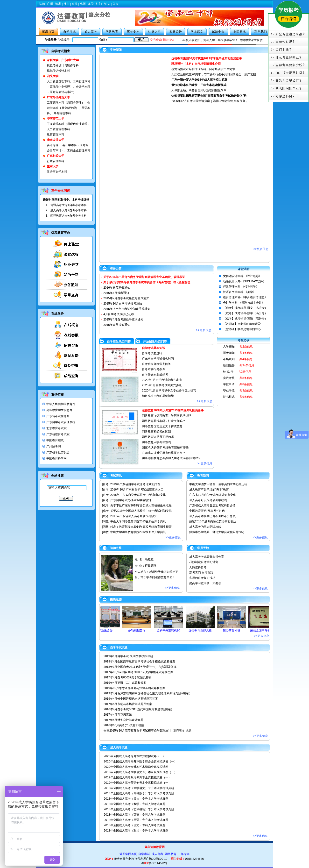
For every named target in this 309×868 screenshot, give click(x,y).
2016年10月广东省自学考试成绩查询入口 (137, 490)
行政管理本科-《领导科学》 (241, 287)
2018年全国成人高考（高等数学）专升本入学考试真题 (139, 793)
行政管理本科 (56, 161)
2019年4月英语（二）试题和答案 (125, 683)
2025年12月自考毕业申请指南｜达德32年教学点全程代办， (210, 101)
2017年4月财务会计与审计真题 (123, 720)
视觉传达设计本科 (58, 71)
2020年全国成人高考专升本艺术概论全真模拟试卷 (136, 767)
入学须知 (229, 347)
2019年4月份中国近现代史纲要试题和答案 (131, 699)
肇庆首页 (48, 32)
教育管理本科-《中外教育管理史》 (245, 297)
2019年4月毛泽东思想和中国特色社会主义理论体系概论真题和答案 (147, 693)
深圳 (58, 4)
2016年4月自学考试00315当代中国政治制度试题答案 (138, 709)
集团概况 (239, 32)
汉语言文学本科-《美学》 (239, 292)
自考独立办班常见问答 (156, 364)
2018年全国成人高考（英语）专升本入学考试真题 (136, 820)
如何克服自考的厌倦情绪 (158, 396)
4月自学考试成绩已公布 (119, 314)
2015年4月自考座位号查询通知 (123, 320)
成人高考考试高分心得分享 (207, 557)
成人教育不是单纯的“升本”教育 (209, 490)
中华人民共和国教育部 (61, 404)
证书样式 (229, 397)
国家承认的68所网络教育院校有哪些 (165, 448)
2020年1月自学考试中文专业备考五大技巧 (169, 391)
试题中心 (218, 32)
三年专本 (133, 32)
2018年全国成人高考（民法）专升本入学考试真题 (136, 799)
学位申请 (229, 384)
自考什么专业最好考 (155, 375)
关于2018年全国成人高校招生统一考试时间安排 (141, 511)
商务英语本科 (62, 113)
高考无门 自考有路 (201, 573)
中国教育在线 (55, 440)
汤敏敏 (149, 559)
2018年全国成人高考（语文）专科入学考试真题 (135, 825)
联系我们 (261, 32)
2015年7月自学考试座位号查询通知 (126, 298)
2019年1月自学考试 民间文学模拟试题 (128, 656)
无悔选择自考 (198, 567)
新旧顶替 (229, 365)
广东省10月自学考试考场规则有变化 (213, 495)
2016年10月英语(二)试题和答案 (124, 725)
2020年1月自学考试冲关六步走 (162, 385)
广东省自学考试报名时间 (158, 359)
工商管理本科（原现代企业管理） (69, 124)
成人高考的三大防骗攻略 (205, 527)
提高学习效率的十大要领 (205, 583)
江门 (99, 4)
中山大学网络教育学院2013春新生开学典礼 (138, 521)
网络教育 (112, 32)
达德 (42, 4)
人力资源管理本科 (58, 81)
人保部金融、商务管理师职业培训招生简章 (199, 90)
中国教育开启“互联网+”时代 (207, 511)
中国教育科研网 (56, 458)
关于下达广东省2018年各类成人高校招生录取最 (141, 505)
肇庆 (115, 4)
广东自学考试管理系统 (61, 422)
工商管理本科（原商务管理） (66, 103)
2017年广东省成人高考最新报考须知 (134, 516)
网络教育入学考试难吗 (156, 442)
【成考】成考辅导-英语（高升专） (245, 319)
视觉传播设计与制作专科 (63, 65)
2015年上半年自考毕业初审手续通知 (127, 309)
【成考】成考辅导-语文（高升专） (245, 308)
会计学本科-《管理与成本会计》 (244, 303)
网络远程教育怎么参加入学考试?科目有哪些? (171, 458)
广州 (50, 4)
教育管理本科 (56, 135)
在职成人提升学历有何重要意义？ (164, 453)
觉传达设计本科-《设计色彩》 (242, 276)
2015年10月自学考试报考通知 (123, 304)
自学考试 (70, 32)
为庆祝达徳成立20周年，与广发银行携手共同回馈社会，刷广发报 (214, 74)
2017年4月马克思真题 (118, 715)
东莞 (91, 4)
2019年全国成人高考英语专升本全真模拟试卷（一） (137, 783)
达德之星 (154, 32)
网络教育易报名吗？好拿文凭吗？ (164, 421)
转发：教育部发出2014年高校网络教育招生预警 (141, 527)
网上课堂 (197, 32)
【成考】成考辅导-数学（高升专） (245, 313)
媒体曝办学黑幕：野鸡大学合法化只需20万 (217, 532)
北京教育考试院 (56, 428)
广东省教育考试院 (58, 434)
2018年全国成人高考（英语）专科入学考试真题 (135, 815)
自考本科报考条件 (154, 369)
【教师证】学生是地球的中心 (242, 329)
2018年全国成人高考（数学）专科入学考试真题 (135, 804)
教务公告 (176, 32)
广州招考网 (54, 446)
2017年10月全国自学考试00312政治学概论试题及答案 (138, 672)
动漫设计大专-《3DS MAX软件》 (244, 281)
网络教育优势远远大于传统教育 (162, 426)
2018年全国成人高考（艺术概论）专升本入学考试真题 (139, 809)
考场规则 (229, 359)
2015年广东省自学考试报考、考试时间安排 (138, 495)
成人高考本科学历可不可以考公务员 (212, 516)
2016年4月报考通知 (116, 293)
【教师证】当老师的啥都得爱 (242, 324)
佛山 (66, 4)
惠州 (83, 4)
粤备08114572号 (154, 863)
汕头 (107, 4)
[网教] (106, 521)
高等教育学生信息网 (59, 410)
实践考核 (229, 378)
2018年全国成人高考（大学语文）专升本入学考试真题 (139, 788)
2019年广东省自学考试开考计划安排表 (135, 484)
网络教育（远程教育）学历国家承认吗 (167, 416)
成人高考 (91, 32)
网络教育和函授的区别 (156, 432)
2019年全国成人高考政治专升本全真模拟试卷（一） (137, 777)
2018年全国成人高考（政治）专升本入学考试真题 (136, 831)
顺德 (75, 4)
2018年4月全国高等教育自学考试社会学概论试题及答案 (139, 662)
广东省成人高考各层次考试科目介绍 (212, 505)
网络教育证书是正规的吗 (158, 437)
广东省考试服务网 (58, 416)
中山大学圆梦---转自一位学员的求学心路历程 (218, 484)
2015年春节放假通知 (117, 325)
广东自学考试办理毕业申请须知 (131, 500)
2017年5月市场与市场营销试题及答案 (128, 704)
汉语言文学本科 (57, 172)
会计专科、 (54, 145)
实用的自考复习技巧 (202, 578)
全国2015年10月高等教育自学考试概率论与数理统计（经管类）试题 (147, 731)
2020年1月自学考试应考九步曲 (162, 380)
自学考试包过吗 (152, 353)
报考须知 (229, 353)
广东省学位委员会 (58, 452)
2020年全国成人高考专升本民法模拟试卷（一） (135, 756)
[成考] (106, 505)
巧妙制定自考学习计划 (204, 562)
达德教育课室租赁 (255, 40)
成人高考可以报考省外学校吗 (208, 500)
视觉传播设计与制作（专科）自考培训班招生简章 (203, 69)
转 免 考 (228, 372)
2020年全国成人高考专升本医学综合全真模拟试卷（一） (140, 761)
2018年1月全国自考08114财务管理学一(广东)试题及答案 (140, 667)
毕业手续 (229, 391)
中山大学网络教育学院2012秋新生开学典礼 (138, 532)
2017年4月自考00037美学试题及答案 (128, 677)
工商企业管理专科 (79, 150)
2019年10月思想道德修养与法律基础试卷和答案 (134, 688)
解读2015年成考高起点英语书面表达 (213, 521)
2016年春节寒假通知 (117, 288)
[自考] (106, 484)
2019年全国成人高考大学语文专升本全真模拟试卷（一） (140, 772)
